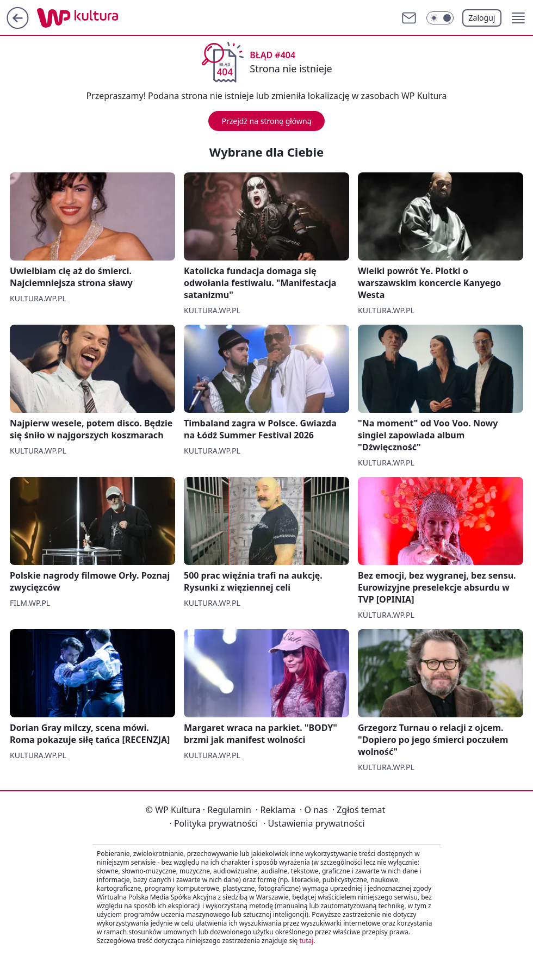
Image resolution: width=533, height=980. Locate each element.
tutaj (306, 941)
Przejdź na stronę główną (266, 121)
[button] (518, 18)
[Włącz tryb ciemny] (440, 18)
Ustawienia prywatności (314, 823)
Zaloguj (482, 18)
